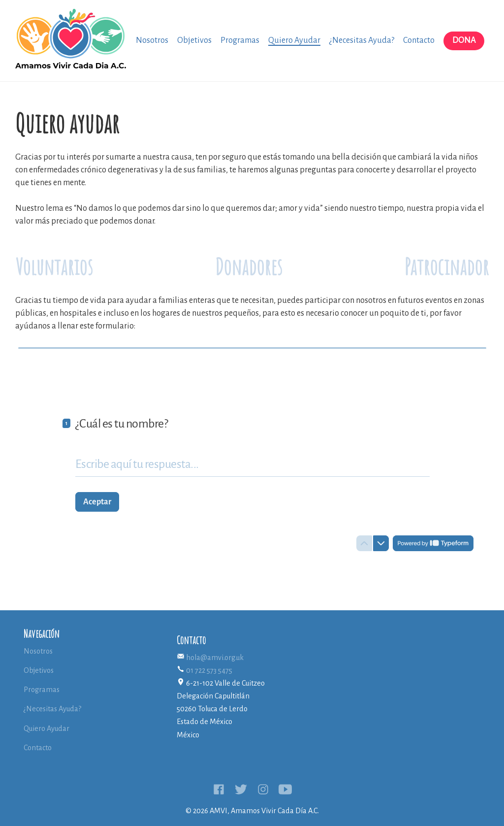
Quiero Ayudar (294, 40)
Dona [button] (464, 40)
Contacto (419, 40)
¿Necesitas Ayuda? (362, 40)
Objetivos (194, 40)
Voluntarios (54, 266)
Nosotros (152, 40)
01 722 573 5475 (209, 670)
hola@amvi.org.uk (215, 658)
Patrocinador (447, 266)
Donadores (249, 266)
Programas (240, 40)
